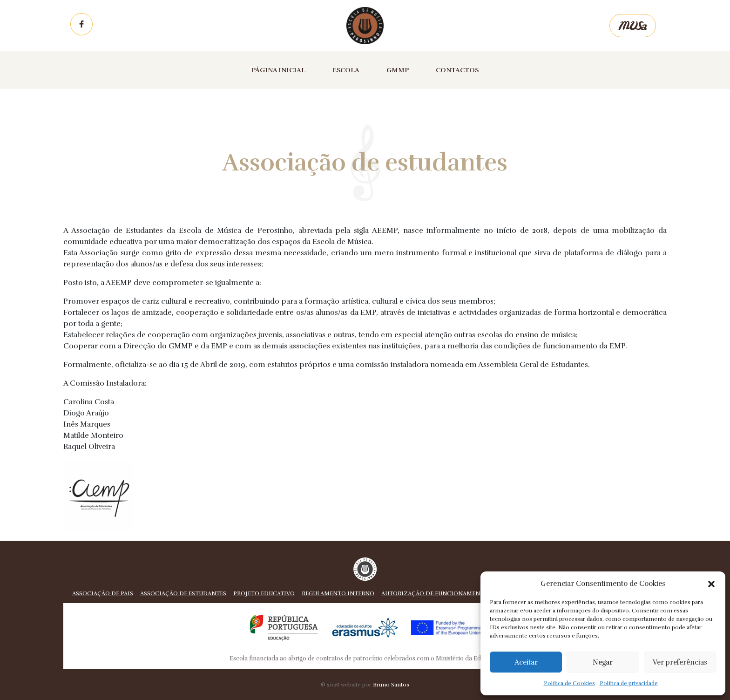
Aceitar (526, 662)
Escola (346, 70)
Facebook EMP (81, 24)
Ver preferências (680, 662)
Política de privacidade (629, 683)
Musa (633, 26)
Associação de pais (103, 593)
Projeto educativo (264, 593)
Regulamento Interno (338, 593)
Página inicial (278, 70)
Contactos (457, 70)
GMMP (398, 70)
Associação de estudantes (183, 593)
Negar (603, 662)
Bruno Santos (391, 685)
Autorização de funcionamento (435, 593)
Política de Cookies (569, 683)
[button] (711, 584)
